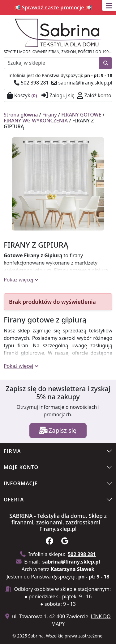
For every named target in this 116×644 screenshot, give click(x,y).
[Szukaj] (106, 63)
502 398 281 (35, 83)
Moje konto (21, 467)
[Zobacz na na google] (66, 542)
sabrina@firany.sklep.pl (85, 83)
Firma (12, 451)
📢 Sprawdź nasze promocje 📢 (53, 7)
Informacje (21, 483)
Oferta (14, 500)
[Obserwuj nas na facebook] (50, 542)
